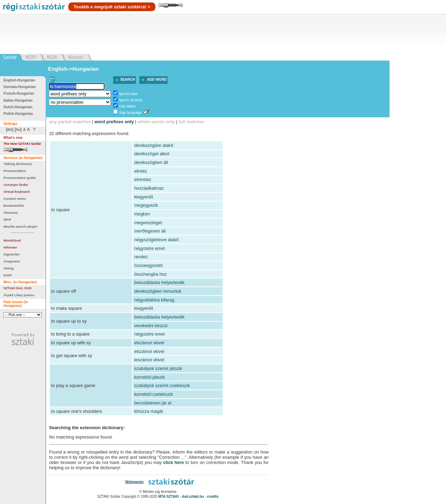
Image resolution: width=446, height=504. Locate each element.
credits (213, 497)
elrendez (143, 179)
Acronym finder (16, 185)
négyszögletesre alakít (156, 240)
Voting (9, 268)
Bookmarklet (14, 206)
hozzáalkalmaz (149, 188)
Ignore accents (131, 100)
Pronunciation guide (20, 178)
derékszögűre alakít (154, 145)
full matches (191, 122)
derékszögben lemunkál (158, 291)
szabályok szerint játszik (158, 368)
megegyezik (146, 205)
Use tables (128, 106)
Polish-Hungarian (18, 114)
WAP (7, 219)
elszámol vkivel (149, 343)
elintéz (141, 171)
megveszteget (148, 223)
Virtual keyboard (17, 192)
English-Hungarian (19, 80)
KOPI (7, 275)
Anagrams (12, 261)
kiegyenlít (144, 197)
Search (128, 80)
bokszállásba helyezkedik (159, 282)
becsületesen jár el (153, 403)
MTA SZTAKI (168, 497)
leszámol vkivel (149, 360)
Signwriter (12, 254)
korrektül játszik (149, 377)
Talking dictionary (18, 164)
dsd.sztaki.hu (193, 497)
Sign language (130, 113)
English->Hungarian (74, 69)
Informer (10, 247)
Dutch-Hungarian (18, 107)
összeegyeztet (148, 265)
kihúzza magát (149, 411)
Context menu (15, 199)
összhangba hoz (150, 274)
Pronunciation (15, 171)
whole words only (156, 122)
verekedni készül (151, 326)
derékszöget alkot (152, 154)
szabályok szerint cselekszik (162, 385)
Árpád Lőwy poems (19, 295)
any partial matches (70, 122)
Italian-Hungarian (18, 100)
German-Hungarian (20, 87)
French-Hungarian (19, 93)
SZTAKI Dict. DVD (17, 288)
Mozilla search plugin (20, 226)
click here (174, 462)
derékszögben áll (151, 162)
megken (142, 214)
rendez (141, 257)
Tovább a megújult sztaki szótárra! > (112, 7)
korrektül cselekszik (153, 394)
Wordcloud (12, 240)
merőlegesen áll (150, 231)
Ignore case (128, 94)
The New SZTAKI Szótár (22, 144)
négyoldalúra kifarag (154, 300)
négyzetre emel (149, 248)
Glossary (11, 212)
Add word (157, 80)
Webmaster (134, 482)
